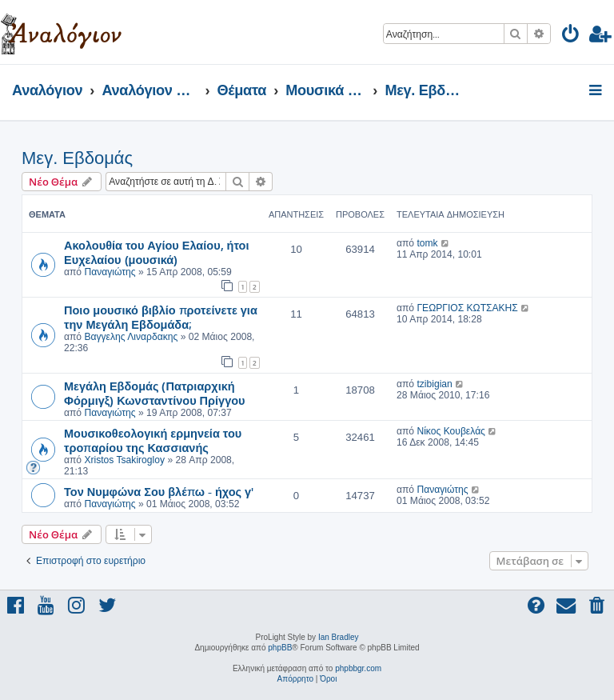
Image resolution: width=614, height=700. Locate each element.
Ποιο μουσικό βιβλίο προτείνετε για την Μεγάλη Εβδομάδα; (161, 317)
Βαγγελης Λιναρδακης (131, 337)
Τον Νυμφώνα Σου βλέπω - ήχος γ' (159, 491)
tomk (427, 243)
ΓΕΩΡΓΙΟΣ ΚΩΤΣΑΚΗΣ (467, 308)
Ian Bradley (339, 637)
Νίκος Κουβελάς (451, 431)
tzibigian (434, 384)
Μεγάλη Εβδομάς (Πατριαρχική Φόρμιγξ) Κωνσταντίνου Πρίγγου (155, 393)
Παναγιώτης (110, 272)
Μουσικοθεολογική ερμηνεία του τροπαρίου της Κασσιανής (153, 440)
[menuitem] (571, 36)
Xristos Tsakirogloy (124, 460)
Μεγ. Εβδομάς (77, 158)
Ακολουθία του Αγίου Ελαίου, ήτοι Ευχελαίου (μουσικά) (156, 252)
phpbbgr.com (358, 668)
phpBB (280, 648)
